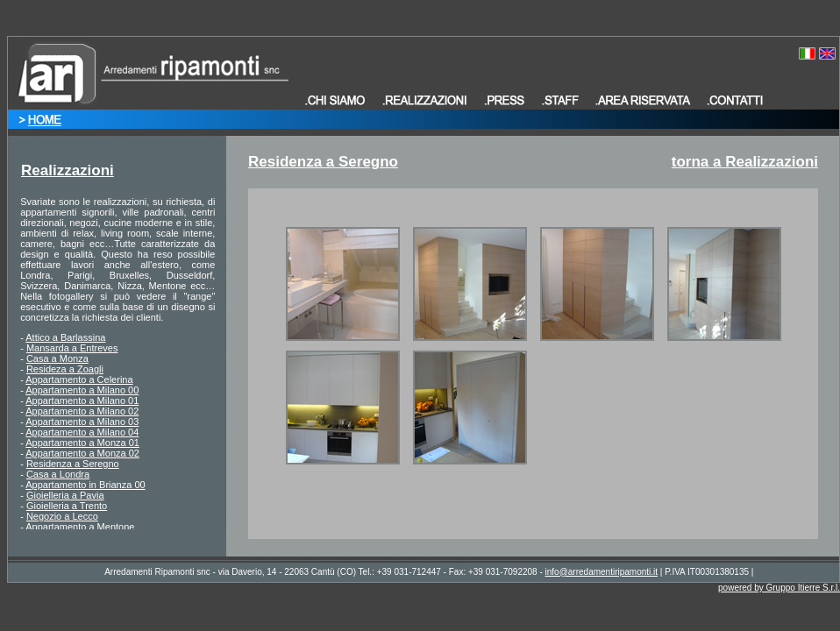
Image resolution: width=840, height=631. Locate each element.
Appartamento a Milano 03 (82, 422)
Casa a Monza (57, 358)
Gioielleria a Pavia (65, 495)
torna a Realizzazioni (745, 162)
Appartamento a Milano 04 (82, 432)
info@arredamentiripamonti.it (602, 572)
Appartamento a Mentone (80, 527)
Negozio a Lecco (62, 516)
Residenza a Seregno (73, 464)
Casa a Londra (58, 474)
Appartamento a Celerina (79, 379)
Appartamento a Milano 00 (82, 390)
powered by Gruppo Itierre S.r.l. (779, 588)
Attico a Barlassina (65, 337)
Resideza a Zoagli (65, 369)
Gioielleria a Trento (67, 506)
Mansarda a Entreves (72, 348)
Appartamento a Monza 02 (82, 453)
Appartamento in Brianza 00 (85, 485)
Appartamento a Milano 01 (82, 401)
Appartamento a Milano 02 (82, 411)
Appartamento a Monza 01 (82, 443)
